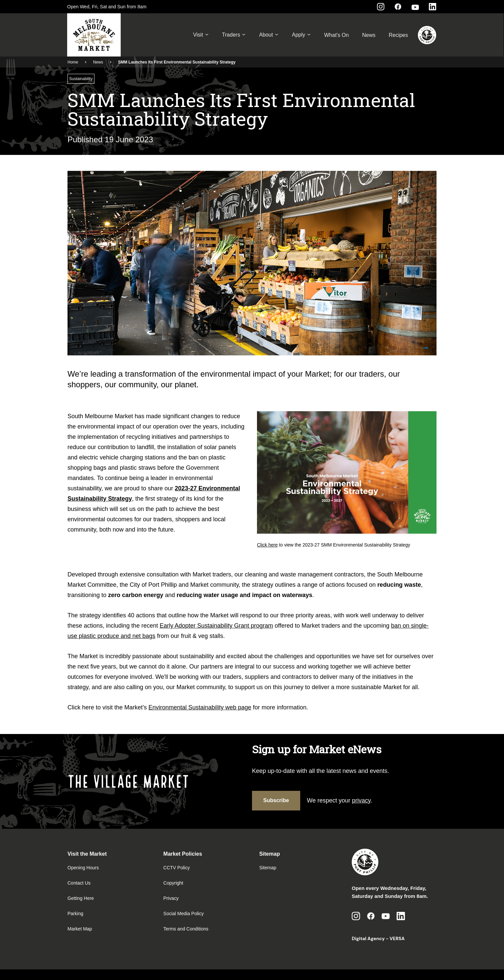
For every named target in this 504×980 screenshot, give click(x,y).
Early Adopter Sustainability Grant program (216, 626)
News (369, 35)
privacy (361, 800)
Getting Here (81, 898)
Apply (301, 35)
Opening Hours (83, 868)
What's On (336, 35)
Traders (234, 35)
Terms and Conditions (186, 929)
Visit (201, 35)
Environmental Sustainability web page (200, 707)
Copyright (173, 883)
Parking (75, 914)
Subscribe (276, 800)
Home (73, 62)
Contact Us (79, 883)
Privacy (171, 898)
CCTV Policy (176, 868)
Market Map (80, 929)
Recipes (398, 35)
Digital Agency (368, 938)
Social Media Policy (183, 914)
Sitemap (268, 868)
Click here (267, 545)
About (269, 35)
